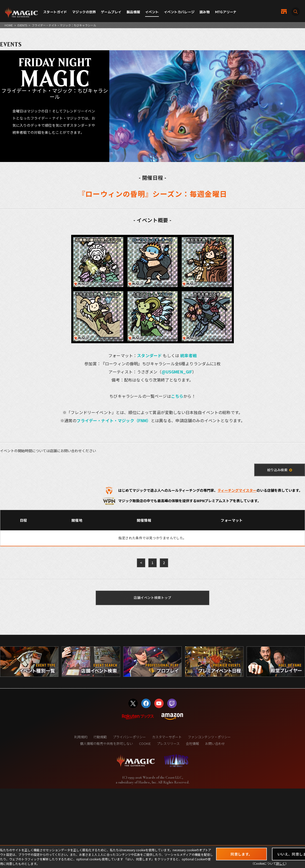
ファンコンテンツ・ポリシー (209, 737)
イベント (152, 12)
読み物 (205, 12)
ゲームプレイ (111, 12)
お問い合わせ (215, 743)
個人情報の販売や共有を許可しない (106, 743)
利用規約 (81, 737)
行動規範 (100, 737)
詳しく (281, 863)
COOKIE (145, 743)
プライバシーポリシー (129, 737)
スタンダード (149, 355)
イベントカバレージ (179, 12)
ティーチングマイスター (237, 490)
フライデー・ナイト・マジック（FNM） (114, 420)
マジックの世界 (84, 12)
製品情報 (133, 12)
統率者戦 (188, 355)
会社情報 (192, 743)
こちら (177, 396)
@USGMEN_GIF (177, 372)
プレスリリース (168, 743)
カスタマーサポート (167, 737)
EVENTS (22, 25)
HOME (9, 25)
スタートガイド (55, 12)
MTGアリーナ (226, 12)
